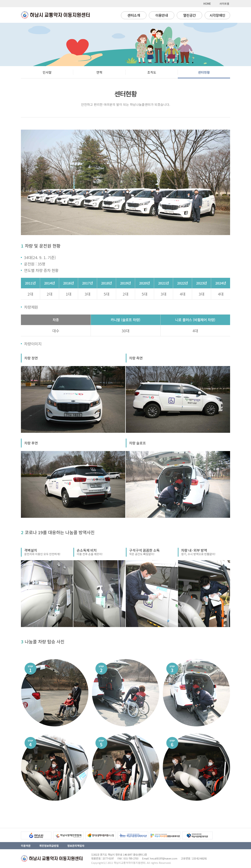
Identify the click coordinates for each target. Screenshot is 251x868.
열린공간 (189, 15)
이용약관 (26, 846)
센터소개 (134, 15)
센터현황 (204, 72)
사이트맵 (224, 4)
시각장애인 (217, 15)
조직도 (152, 72)
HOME (207, 4)
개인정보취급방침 (49, 846)
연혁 (99, 72)
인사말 (47, 72)
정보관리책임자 (76, 846)
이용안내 (162, 15)
